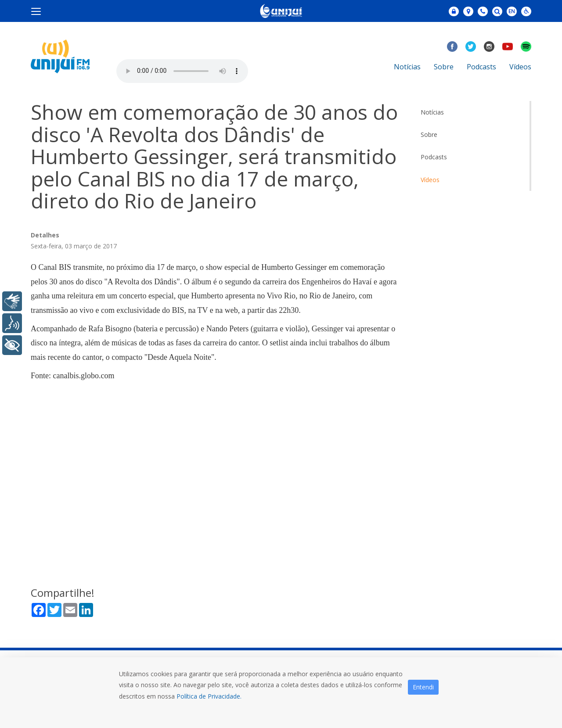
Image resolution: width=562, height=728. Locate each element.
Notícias (407, 67)
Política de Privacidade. (209, 696)
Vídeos (520, 67)
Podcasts (481, 67)
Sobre (444, 67)
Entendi (423, 687)
